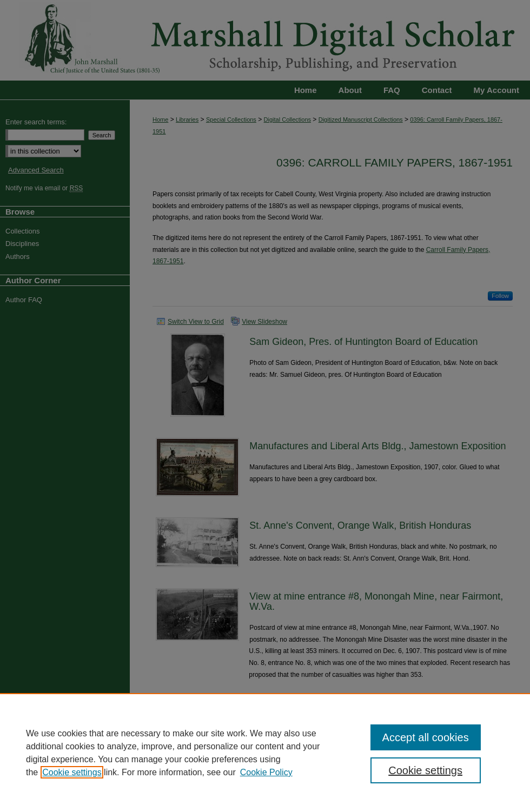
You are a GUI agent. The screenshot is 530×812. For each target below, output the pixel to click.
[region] (265, 753)
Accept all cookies (426, 737)
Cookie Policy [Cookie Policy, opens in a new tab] (266, 772)
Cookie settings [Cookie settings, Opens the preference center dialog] (425, 770)
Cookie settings (72, 772)
